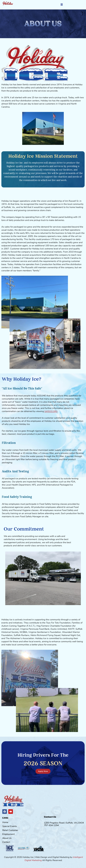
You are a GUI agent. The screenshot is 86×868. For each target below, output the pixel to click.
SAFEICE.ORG (51, 411)
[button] (62, 5)
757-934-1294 (51, 825)
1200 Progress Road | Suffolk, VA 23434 (64, 823)
